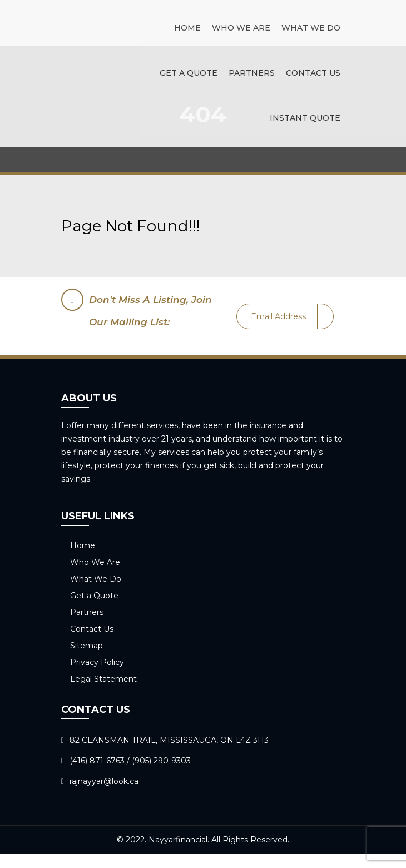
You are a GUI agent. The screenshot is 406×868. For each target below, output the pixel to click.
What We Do (311, 28)
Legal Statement (103, 679)
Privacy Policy (97, 662)
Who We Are (241, 28)
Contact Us (313, 73)
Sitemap (86, 646)
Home (187, 28)
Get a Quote (189, 73)
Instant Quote (305, 118)
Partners (252, 73)
